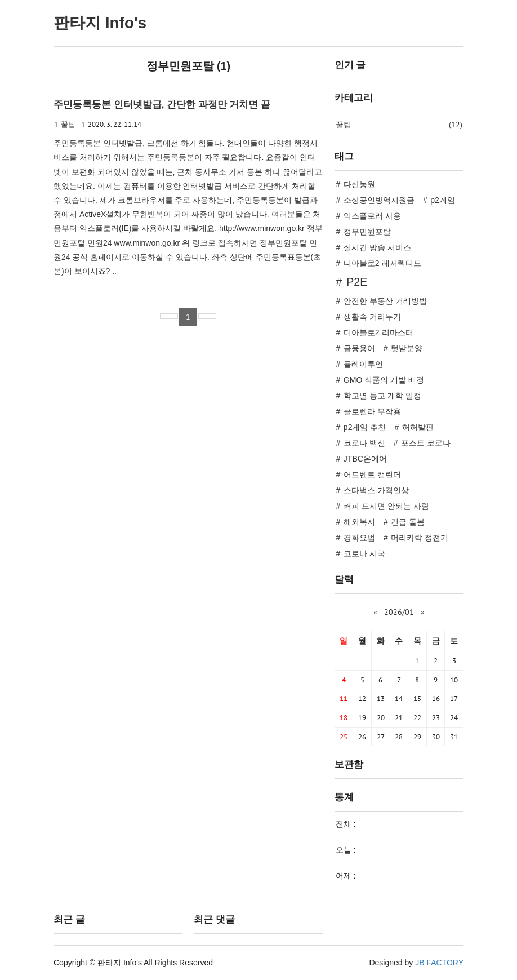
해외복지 (359, 522)
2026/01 (399, 612)
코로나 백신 (364, 443)
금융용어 (359, 348)
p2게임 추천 (365, 427)
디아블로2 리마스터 (378, 332)
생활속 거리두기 (372, 317)
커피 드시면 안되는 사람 (386, 506)
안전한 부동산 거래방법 (385, 301)
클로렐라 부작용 (372, 411)
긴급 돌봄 (408, 522)
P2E (357, 282)
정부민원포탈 (367, 232)
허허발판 (418, 427)
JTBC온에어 (365, 459)
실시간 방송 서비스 (377, 247)
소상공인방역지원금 (379, 200)
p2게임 (443, 200)
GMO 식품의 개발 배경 (384, 380)
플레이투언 (363, 364)
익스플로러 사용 (372, 216)
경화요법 (359, 538)
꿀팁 (68, 125)
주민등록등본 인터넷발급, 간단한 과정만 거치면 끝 (162, 105)
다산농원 (359, 184)
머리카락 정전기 (420, 538)
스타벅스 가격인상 (376, 490)
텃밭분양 (407, 348)
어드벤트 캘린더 (372, 475)
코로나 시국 (364, 553)
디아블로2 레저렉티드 (382, 263)
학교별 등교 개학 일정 (382, 396)
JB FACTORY (439, 963)
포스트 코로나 (426, 443)
